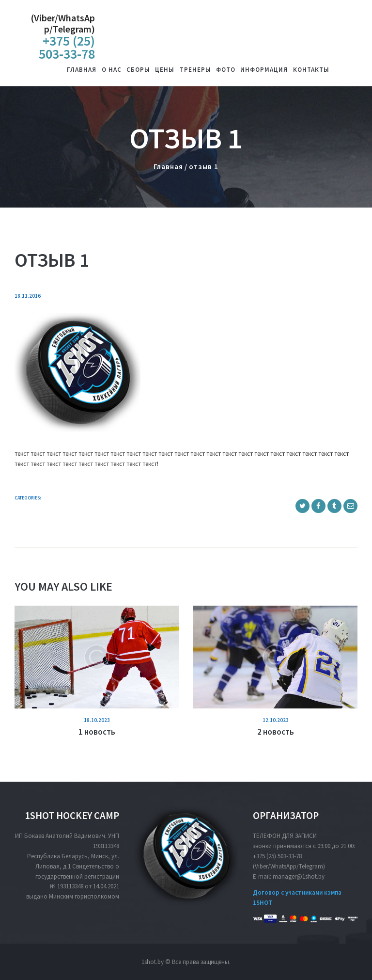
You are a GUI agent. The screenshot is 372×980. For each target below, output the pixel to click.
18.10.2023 (97, 720)
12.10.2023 (276, 720)
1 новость (97, 732)
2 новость (276, 732)
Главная (168, 167)
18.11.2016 (28, 296)
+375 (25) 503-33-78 (277, 856)
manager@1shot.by (299, 876)
